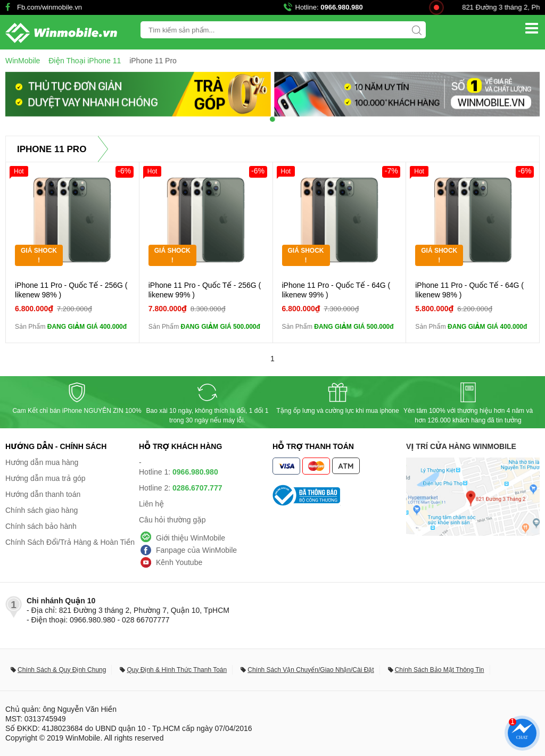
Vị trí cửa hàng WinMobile (461, 446)
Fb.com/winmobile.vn (49, 7)
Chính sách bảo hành (41, 526)
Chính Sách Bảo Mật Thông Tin (440, 670)
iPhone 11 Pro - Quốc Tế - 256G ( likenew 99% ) (205, 290)
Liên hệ (151, 504)
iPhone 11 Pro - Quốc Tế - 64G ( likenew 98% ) (469, 290)
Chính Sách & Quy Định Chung (62, 670)
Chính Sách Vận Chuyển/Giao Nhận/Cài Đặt (311, 670)
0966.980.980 (342, 7)
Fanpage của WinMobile (196, 550)
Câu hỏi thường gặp (172, 520)
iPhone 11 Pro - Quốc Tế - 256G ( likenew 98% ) (71, 290)
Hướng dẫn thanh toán (43, 494)
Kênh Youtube (179, 562)
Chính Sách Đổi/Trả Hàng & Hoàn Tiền (70, 542)
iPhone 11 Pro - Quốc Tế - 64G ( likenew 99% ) (336, 290)
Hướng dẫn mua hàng (42, 462)
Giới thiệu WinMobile (191, 538)
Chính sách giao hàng (42, 510)
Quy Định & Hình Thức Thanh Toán (177, 670)
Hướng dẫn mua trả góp (46, 478)
